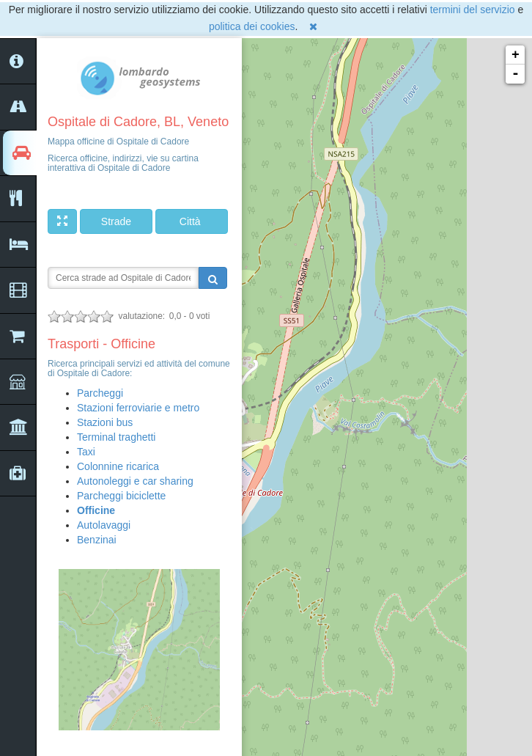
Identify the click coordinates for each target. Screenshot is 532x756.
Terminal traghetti (116, 437)
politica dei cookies (252, 26)
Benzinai (97, 540)
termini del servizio (473, 10)
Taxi (86, 452)
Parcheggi (100, 393)
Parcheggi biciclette (121, 496)
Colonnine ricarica (118, 466)
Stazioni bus (105, 422)
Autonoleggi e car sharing (135, 481)
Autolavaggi (104, 525)
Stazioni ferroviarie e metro (138, 408)
